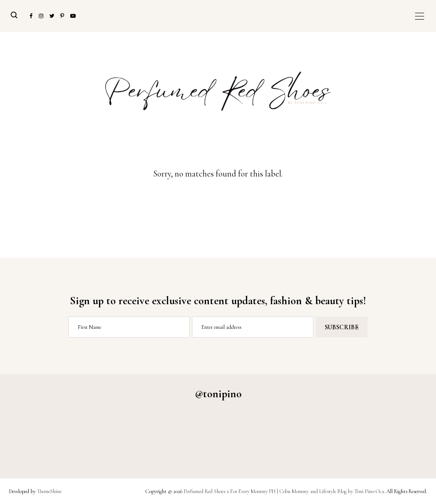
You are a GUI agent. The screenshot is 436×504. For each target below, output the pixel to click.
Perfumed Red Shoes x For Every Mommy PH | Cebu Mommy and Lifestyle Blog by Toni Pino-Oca (284, 491)
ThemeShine (49, 491)
